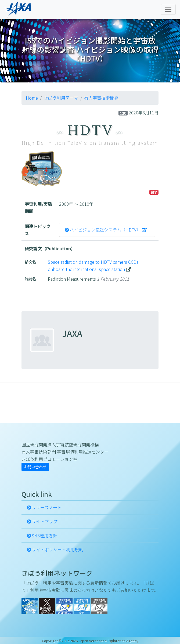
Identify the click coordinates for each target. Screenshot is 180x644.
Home (32, 98)
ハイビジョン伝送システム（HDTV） (105, 230)
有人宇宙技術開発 (101, 98)
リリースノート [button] (47, 507)
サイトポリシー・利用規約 (57, 549)
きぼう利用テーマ (61, 98)
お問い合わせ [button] (35, 467)
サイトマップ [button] (45, 521)
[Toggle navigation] (168, 9)
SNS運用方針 (44, 536)
